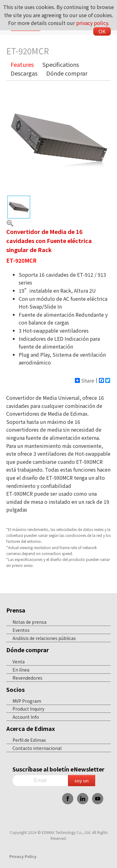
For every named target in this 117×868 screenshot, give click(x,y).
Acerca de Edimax (31, 728)
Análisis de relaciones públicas (44, 638)
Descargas (24, 73)
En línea (21, 670)
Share (85, 380)
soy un (82, 780)
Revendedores (27, 678)
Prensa (16, 610)
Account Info (26, 717)
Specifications (61, 64)
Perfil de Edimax (29, 740)
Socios (15, 689)
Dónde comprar (67, 73)
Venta (19, 662)
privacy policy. (93, 23)
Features (22, 64)
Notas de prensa (29, 622)
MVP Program (27, 701)
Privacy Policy (23, 856)
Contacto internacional (37, 748)
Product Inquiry (28, 709)
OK (102, 31)
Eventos (21, 630)
